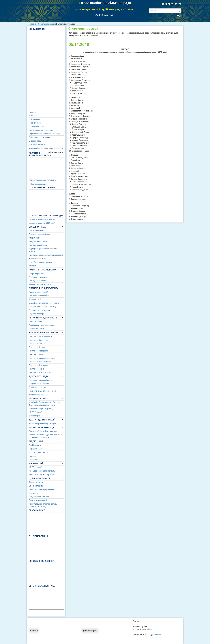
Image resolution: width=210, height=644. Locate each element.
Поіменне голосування (39, 296)
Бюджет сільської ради (39, 384)
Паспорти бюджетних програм (42, 391)
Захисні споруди (36, 486)
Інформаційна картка (38, 452)
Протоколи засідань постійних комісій (46, 255)
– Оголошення (35, 119)
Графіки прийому (36, 274)
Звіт (97, 36)
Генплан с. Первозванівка (40, 336)
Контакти (33, 266)
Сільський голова (37, 231)
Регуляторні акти (36, 329)
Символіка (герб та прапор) (41, 409)
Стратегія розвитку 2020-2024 (42, 223)
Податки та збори (37, 314)
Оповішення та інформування (42, 489)
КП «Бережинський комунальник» (44, 471)
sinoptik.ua (157, 635)
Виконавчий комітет (38, 259)
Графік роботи (35, 445)
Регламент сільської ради (40, 380)
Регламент (34, 460)
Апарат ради (34, 238)
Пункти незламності (38, 500)
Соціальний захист (37, 126)
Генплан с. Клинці (37, 344)
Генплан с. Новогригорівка (41, 372)
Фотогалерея (35, 416)
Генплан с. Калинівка (38, 340)
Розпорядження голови (39, 310)
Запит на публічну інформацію (42, 424)
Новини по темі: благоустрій (41, 474)
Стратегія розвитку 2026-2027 (42, 219)
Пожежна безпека (37, 145)
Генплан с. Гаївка (36, 369)
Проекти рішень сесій (38, 292)
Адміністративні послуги (40, 284)
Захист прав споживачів (40, 137)
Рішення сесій (35, 299)
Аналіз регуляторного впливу (42, 325)
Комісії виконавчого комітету (42, 262)
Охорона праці (35, 141)
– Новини (33, 116)
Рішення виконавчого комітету (42, 307)
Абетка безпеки (36, 482)
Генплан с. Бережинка (39, 365)
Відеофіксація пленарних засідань (44, 303)
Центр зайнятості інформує (41, 130)
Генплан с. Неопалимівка (40, 362)
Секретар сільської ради (40, 234)
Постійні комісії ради (38, 245)
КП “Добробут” (35, 412)
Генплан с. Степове (37, 347)
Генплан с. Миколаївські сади (42, 358)
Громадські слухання (38, 281)
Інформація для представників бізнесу (46, 148)
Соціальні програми (47, 24)
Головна (32, 24)
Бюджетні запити (37, 395)
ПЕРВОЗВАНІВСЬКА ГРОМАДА (42, 180)
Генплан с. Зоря (36, 354)
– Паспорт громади (37, 184)
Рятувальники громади (39, 497)
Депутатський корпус (38, 241)
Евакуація (33, 493)
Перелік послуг (36, 449)
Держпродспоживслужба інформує (44, 134)
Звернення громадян (38, 277)
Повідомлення (35, 321)
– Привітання (35, 123)
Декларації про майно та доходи (43, 431)
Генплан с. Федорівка (38, 351)
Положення (34, 456)
